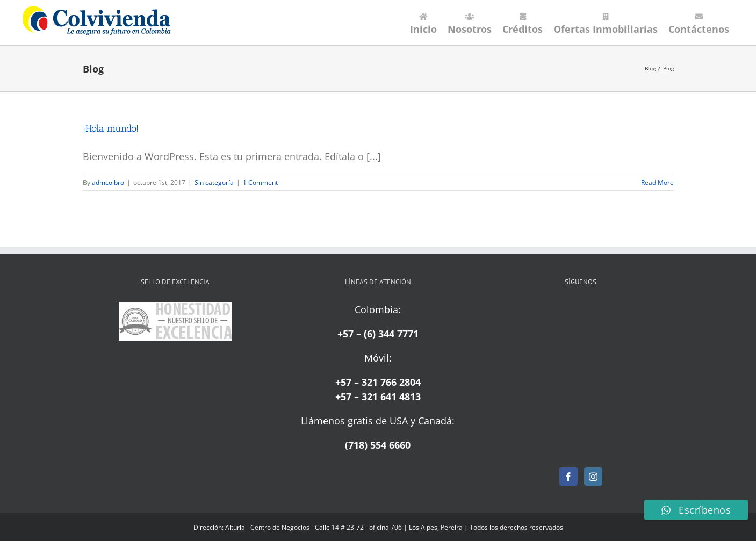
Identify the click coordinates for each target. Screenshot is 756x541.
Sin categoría (214, 182)
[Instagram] (593, 477)
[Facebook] (568, 477)
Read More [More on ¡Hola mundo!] (657, 182)
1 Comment (260, 182)
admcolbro (108, 182)
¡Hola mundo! (111, 128)
